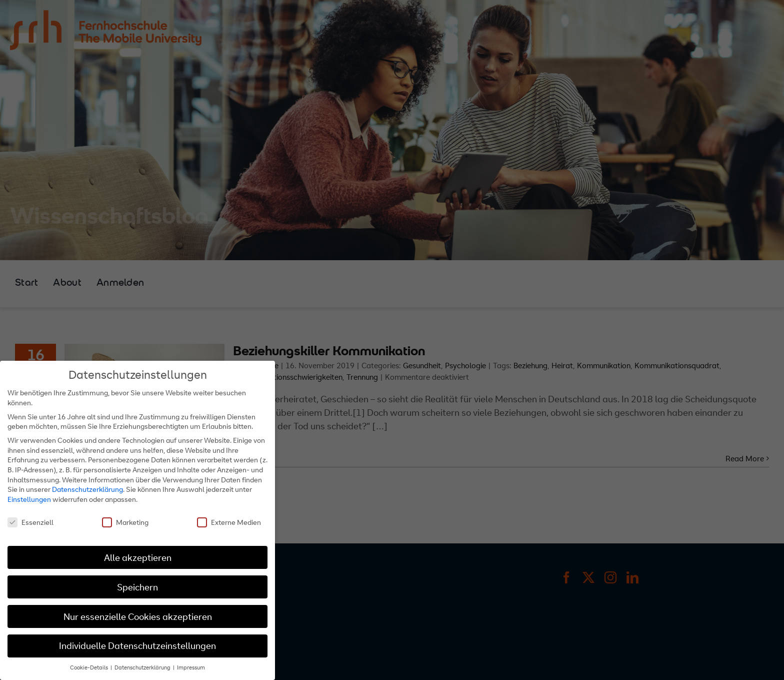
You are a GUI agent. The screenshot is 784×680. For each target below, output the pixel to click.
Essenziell (30, 522)
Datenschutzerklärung (87, 489)
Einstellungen (29, 499)
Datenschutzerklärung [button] (143, 667)
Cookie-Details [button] (90, 667)
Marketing (125, 522)
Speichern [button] (137, 587)
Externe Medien (229, 522)
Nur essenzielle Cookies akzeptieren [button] (138, 617)
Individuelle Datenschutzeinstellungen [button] (137, 646)
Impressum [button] (191, 667)
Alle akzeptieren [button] (138, 558)
